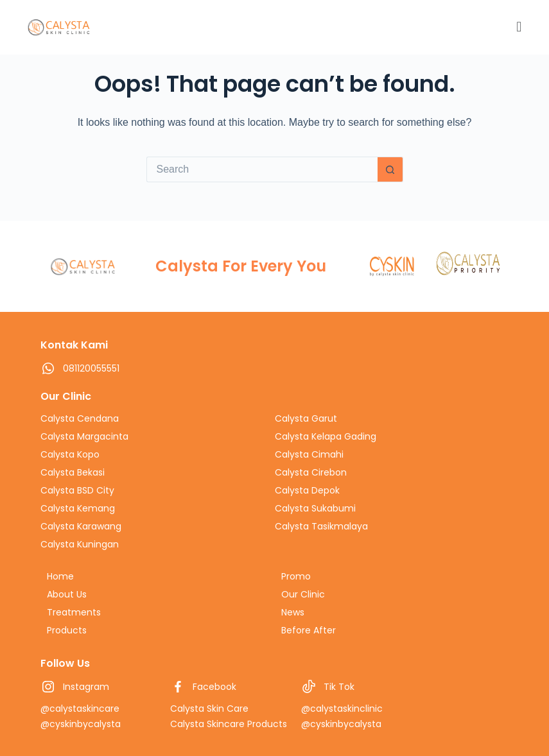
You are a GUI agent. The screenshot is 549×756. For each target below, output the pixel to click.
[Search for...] (262, 169)
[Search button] (390, 169)
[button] (353, 27)
